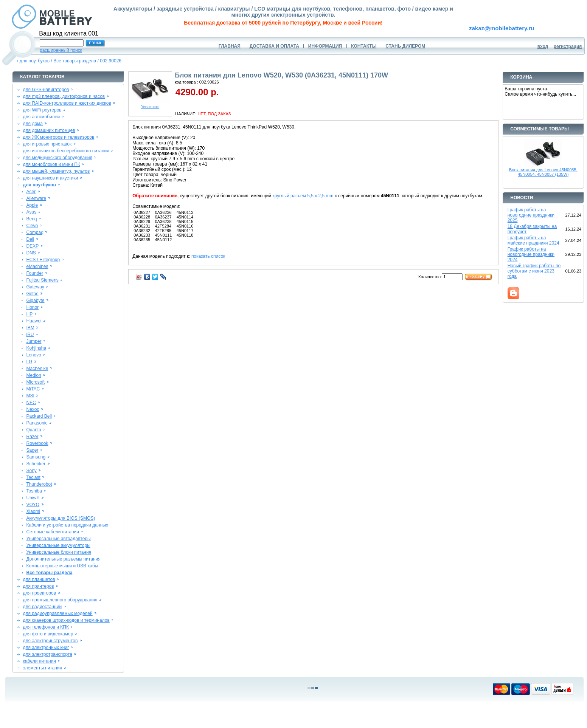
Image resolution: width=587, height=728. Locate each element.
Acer (31, 192)
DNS (31, 253)
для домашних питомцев (49, 130)
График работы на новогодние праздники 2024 (531, 254)
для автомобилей (42, 117)
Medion (33, 375)
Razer (32, 437)
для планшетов (39, 579)
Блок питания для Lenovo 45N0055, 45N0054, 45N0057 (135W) (543, 172)
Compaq (35, 232)
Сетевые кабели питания (52, 532)
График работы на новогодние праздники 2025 (531, 215)
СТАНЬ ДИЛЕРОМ (405, 46)
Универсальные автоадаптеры (58, 539)
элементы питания (43, 668)
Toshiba (34, 491)
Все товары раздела (75, 61)
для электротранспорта (48, 654)
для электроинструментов (50, 641)
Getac (32, 294)
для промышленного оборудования (60, 600)
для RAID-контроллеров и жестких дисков (67, 103)
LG (29, 362)
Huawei (34, 321)
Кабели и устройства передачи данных (67, 525)
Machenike (37, 369)
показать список (208, 256)
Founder (35, 273)
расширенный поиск (61, 50)
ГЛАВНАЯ (230, 46)
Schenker (36, 464)
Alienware (36, 198)
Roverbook (37, 443)
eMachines (37, 266)
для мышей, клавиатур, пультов (57, 171)
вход (543, 46)
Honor (32, 307)
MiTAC (33, 389)
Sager (32, 450)
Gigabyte (35, 300)
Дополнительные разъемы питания (63, 559)
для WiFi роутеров (42, 110)
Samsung (36, 457)
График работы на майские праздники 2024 (533, 240)
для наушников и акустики (51, 178)
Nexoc (33, 409)
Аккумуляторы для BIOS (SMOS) (61, 518)
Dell (30, 239)
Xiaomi (33, 511)
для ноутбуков (35, 61)
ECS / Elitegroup (43, 260)
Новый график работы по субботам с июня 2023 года (534, 271)
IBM (30, 328)
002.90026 (111, 61)
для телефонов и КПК (46, 627)
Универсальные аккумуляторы (58, 545)
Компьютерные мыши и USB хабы (62, 566)
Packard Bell (39, 416)
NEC (31, 403)
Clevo (32, 226)
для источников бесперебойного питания (66, 151)
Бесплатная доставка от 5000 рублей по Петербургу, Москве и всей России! (283, 23)
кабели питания (40, 661)
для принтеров (39, 586)
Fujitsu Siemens (42, 280)
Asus (31, 212)
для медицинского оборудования (58, 158)
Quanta (33, 430)
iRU (30, 335)
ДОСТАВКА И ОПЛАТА (274, 46)
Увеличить (150, 105)
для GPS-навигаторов (46, 90)
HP (29, 314)
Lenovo (33, 355)
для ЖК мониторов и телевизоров (59, 137)
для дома (33, 124)
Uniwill (33, 498)
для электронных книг (46, 647)
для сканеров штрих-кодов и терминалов (66, 620)
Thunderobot (39, 484)
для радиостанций (43, 607)
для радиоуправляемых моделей (58, 613)
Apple (32, 205)
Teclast (33, 477)
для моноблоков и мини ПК (52, 164)
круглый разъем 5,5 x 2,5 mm (303, 196)
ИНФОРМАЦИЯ (325, 46)
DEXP (32, 246)
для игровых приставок (47, 144)
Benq (31, 219)
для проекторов (40, 593)
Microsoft (35, 382)
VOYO (33, 505)
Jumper (34, 341)
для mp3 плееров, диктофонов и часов (64, 96)
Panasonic (37, 423)
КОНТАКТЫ (364, 46)
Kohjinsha (36, 348)
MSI (30, 396)
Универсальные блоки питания (59, 552)
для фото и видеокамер (48, 634)
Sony (31, 471)
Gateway (35, 287)
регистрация (568, 46)
